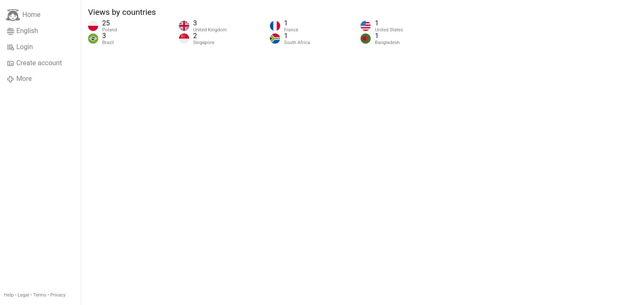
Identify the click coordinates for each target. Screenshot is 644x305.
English (22, 31)
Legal (23, 295)
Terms (40, 295)
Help (9, 295)
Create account (34, 63)
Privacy (58, 295)
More (19, 79)
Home (23, 15)
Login (20, 47)
